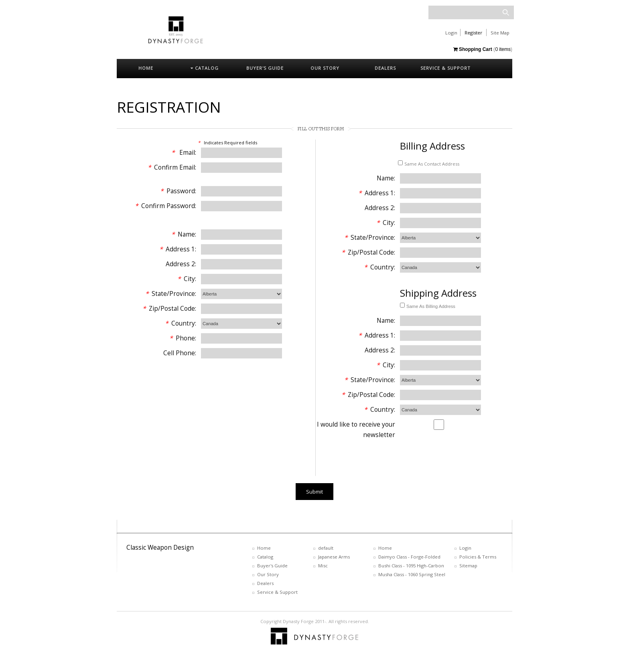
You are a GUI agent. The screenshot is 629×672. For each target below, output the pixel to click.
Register (473, 33)
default (326, 548)
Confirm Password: (165, 206)
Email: (184, 153)
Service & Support (277, 592)
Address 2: (181, 264)
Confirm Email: (172, 167)
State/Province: (171, 294)
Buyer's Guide (272, 566)
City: (187, 279)
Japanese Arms (334, 557)
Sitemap (468, 566)
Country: (181, 323)
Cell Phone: (180, 353)
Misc (323, 566)
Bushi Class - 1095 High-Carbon (411, 566)
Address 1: (178, 249)
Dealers (265, 583)
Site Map (500, 33)
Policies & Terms (478, 557)
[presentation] (377, 460)
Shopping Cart (473, 49)
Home (264, 548)
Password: (178, 191)
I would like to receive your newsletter (356, 430)
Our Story (268, 574)
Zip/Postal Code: (169, 309)
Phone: (183, 338)
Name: (184, 234)
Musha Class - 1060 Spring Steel (412, 574)
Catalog (265, 557)
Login (451, 33)
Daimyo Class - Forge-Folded (409, 557)
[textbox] (471, 12)
